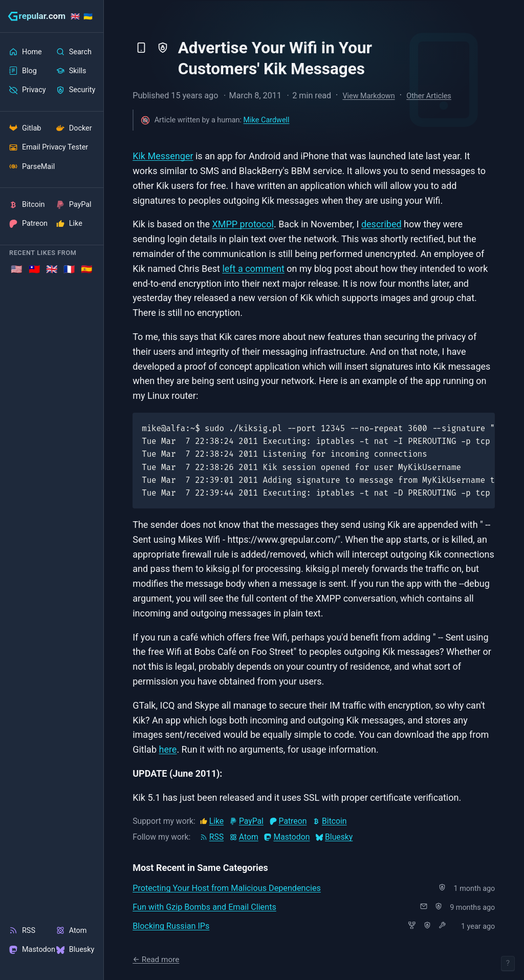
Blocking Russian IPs (171, 926)
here (168, 749)
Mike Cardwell (267, 120)
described (381, 224)
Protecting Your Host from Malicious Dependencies (227, 888)
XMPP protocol (243, 224)
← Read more (156, 960)
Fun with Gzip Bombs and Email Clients (204, 907)
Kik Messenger (163, 156)
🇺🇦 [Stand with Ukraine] (88, 17)
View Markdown (368, 96)
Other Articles (429, 96)
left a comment (253, 269)
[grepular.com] (37, 16)
